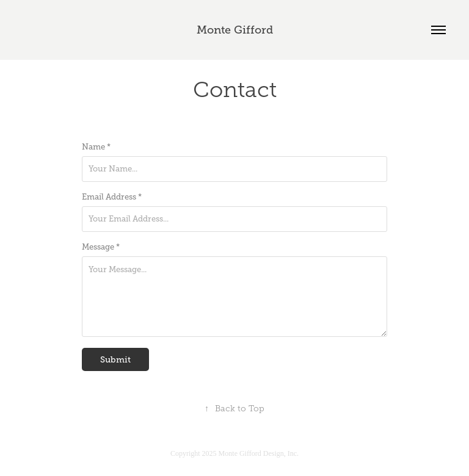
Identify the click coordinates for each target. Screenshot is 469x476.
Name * (96, 147)
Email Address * (112, 197)
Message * (101, 247)
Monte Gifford (235, 30)
